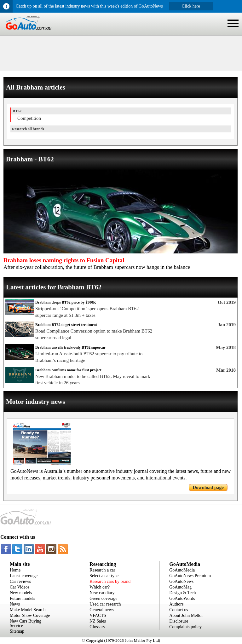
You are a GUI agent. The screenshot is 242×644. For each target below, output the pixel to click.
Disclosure (179, 621)
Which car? (100, 587)
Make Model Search (28, 610)
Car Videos (20, 587)
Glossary (97, 627)
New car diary (102, 593)
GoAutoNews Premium (190, 576)
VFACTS (98, 615)
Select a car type (104, 576)
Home (15, 570)
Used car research (105, 604)
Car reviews (20, 581)
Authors (176, 604)
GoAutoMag (180, 587)
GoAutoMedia (182, 570)
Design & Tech (182, 593)
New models (21, 593)
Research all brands (28, 129)
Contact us (179, 610)
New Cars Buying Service (26, 623)
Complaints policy (185, 627)
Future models (23, 598)
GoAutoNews (181, 581)
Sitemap (17, 631)
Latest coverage (24, 576)
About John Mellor (186, 615)
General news (102, 610)
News (15, 604)
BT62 (17, 111)
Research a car (102, 570)
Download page (208, 487)
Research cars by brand (110, 581)
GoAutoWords (182, 598)
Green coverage (103, 598)
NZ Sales (98, 621)
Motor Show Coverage (30, 615)
